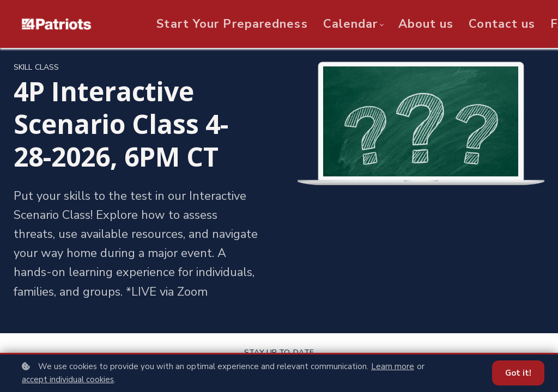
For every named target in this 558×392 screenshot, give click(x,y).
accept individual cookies (68, 379)
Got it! (518, 373)
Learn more (393, 366)
